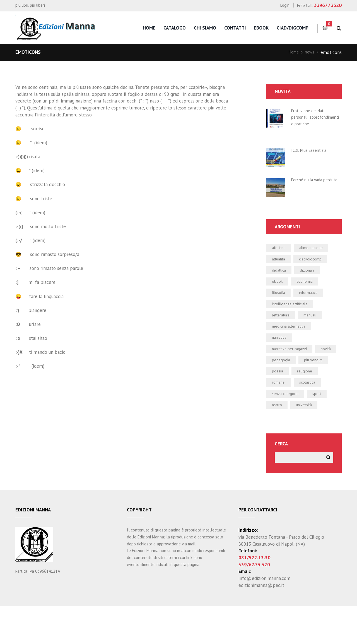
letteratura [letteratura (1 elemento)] (283, 331)
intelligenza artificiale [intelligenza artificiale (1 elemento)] (294, 319)
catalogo (175, 28)
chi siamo (205, 28)
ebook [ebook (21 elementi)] (278, 295)
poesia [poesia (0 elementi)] (315, 392)
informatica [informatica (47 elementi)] (313, 307)
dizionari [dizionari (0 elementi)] (312, 283)
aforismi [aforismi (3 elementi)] (280, 258)
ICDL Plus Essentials (311, 157)
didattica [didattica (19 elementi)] (281, 283)
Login (285, 5)
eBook (261, 28)
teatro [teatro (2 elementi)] (278, 441)
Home (291, 52)
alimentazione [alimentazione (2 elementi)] (317, 258)
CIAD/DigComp (293, 28)
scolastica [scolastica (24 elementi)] (282, 417)
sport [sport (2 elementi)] (323, 429)
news (309, 52)
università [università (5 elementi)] (308, 441)
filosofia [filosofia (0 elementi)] (280, 307)
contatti (235, 28)
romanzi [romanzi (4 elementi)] (312, 404)
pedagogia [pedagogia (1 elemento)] (309, 380)
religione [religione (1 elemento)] (281, 404)
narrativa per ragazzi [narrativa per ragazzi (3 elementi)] (293, 368)
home (149, 28)
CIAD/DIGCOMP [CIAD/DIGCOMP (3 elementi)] (317, 271)
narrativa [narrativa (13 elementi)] (281, 356)
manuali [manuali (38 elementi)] (316, 331)
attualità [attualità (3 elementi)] (281, 271)
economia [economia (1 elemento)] (308, 295)
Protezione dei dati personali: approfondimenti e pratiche (311, 120)
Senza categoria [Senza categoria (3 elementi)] (288, 429)
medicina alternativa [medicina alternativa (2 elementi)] (293, 344)
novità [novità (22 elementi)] (278, 380)
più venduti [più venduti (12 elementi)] (283, 392)
